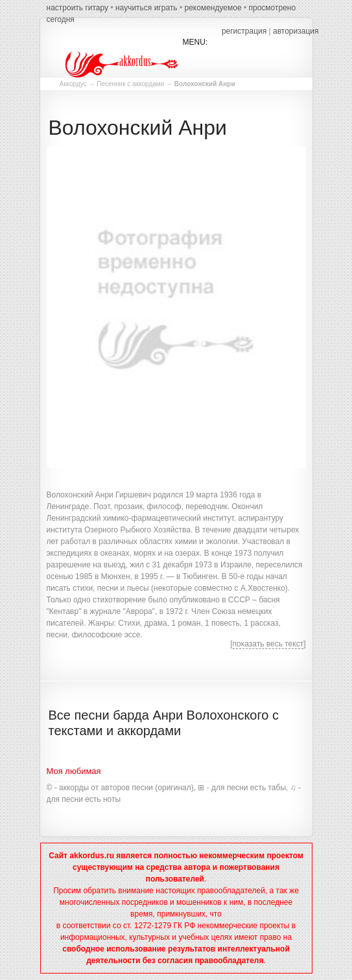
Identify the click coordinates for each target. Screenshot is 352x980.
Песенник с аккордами (130, 84)
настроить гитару (78, 8)
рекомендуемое (213, 8)
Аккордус (73, 84)
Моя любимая (74, 771)
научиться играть (147, 8)
